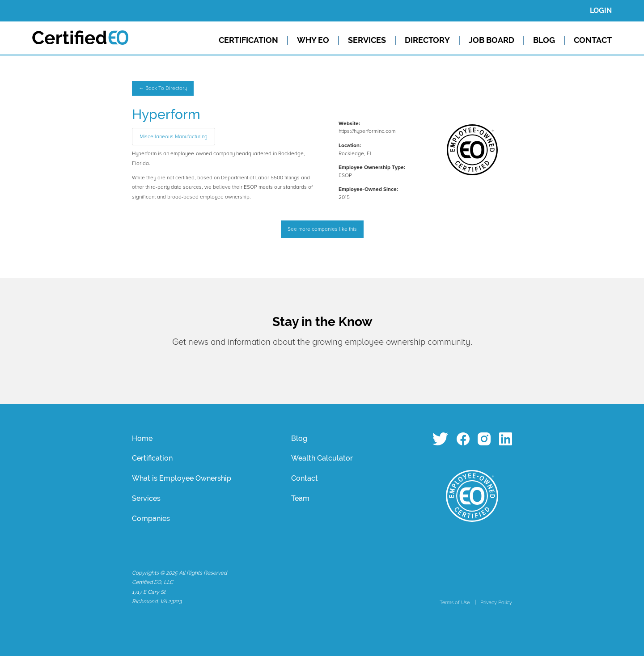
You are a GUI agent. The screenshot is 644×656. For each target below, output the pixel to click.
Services (146, 498)
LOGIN (601, 11)
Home (142, 438)
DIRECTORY (427, 40)
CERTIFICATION (248, 40)
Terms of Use (455, 602)
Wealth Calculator (322, 458)
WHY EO (313, 40)
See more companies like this (322, 229)
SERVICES (367, 40)
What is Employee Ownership (182, 478)
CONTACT (593, 40)
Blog (299, 438)
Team (300, 498)
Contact (305, 478)
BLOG (544, 40)
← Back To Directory (163, 88)
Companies (151, 518)
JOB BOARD (491, 40)
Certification (152, 458)
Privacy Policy (496, 602)
